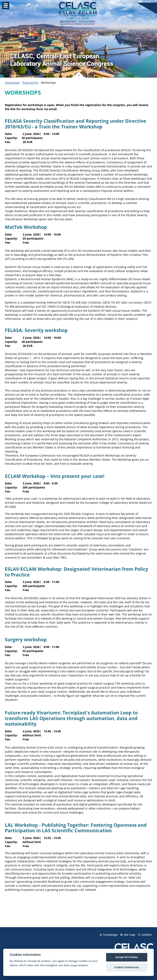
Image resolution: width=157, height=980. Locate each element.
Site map (130, 935)
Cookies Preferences (127, 967)
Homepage (12, 83)
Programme (30, 83)
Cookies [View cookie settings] (147, 935)
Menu (6, 5)
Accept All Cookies (127, 957)
